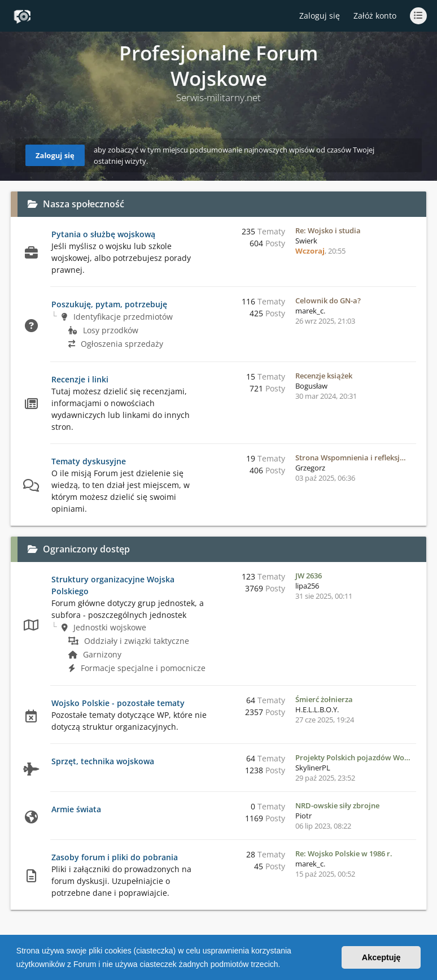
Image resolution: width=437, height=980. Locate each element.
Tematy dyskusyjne (89, 461)
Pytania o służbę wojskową (103, 234)
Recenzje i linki (80, 379)
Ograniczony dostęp (86, 549)
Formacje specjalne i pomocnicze (137, 668)
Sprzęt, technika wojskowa (103, 761)
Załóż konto (375, 16)
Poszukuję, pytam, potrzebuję (109, 304)
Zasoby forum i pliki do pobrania (115, 857)
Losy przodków (103, 330)
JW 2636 (309, 576)
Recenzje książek (324, 376)
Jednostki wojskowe (104, 627)
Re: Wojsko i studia (328, 230)
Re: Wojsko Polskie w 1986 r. (344, 853)
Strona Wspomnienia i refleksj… (351, 458)
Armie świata (76, 809)
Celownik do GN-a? (328, 300)
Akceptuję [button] (381, 957)
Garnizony (95, 654)
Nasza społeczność (84, 204)
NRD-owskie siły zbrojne (337, 805)
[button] (284, 965)
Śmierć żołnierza (324, 699)
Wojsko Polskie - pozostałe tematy (118, 703)
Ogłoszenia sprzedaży (116, 344)
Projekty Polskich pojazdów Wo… (353, 757)
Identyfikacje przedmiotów (117, 317)
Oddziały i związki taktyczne (129, 641)
